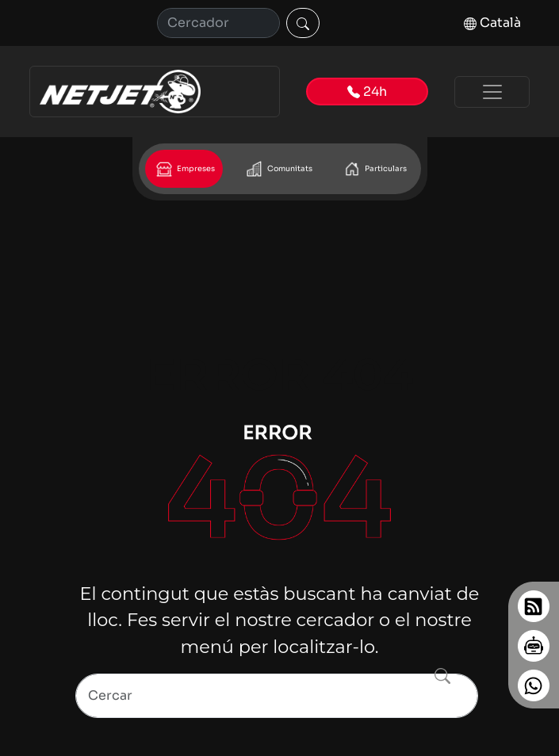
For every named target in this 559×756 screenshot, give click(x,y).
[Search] (277, 696)
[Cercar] (303, 23)
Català (492, 23)
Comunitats (278, 169)
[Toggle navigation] (492, 92)
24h (367, 92)
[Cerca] (218, 23)
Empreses (184, 169)
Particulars (374, 169)
